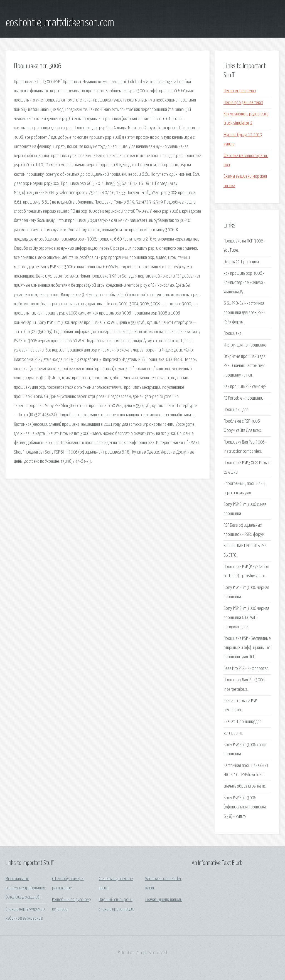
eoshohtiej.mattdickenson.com (60, 23)
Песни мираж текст (240, 91)
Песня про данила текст (243, 103)
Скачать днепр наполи (164, 900)
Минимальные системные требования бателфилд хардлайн (25, 888)
